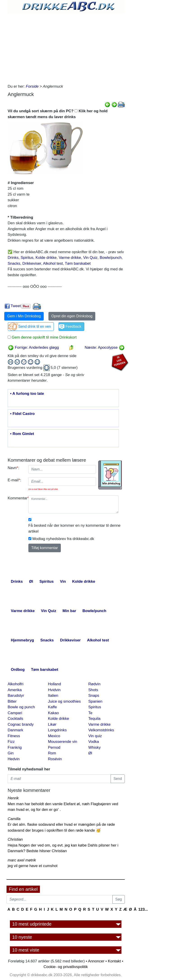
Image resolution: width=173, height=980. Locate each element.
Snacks (14, 263)
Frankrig (15, 747)
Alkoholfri (16, 684)
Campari (15, 713)
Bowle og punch (21, 707)
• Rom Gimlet (22, 434)
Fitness (14, 736)
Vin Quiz (90, 258)
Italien (53, 696)
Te (90, 713)
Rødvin (94, 684)
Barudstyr (16, 696)
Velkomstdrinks (101, 730)
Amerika (15, 690)
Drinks (13, 258)
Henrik (13, 798)
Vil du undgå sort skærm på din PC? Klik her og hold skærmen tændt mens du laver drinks (58, 114)
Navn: (13, 468)
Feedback (73, 326)
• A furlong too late (27, 394)
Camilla (14, 819)
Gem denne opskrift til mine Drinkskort (44, 337)
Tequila (94, 719)
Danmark (15, 730)
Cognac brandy (21, 724)
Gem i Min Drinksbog (24, 316)
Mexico (54, 736)
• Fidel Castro (22, 414)
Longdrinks (57, 730)
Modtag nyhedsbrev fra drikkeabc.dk (63, 539)
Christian (15, 839)
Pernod (54, 747)
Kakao (53, 713)
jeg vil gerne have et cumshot (33, 866)
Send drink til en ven (35, 326)
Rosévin (55, 759)
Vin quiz (95, 736)
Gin (11, 753)
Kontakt (114, 961)
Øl (90, 753)
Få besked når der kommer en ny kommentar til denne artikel (74, 528)
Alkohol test (53, 263)
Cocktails (15, 719)
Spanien (95, 701)
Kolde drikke (46, 258)
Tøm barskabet (78, 263)
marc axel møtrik (22, 860)
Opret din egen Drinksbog (72, 316)
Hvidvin (54, 690)
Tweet (16, 306)
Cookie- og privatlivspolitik (66, 967)
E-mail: (14, 480)
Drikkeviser (32, 263)
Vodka (94, 742)
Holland (55, 684)
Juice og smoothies (64, 701)
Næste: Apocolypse (105, 347)
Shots (93, 690)
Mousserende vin (63, 742)
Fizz (11, 742)
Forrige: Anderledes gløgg (33, 347)
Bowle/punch (111, 258)
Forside (32, 86)
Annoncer (96, 961)
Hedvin (14, 759)
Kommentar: (16, 498)
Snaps (94, 696)
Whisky (94, 747)
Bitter (12, 701)
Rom (52, 753)
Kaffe (52, 707)
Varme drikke (70, 258)
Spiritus (27, 258)
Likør (52, 724)
